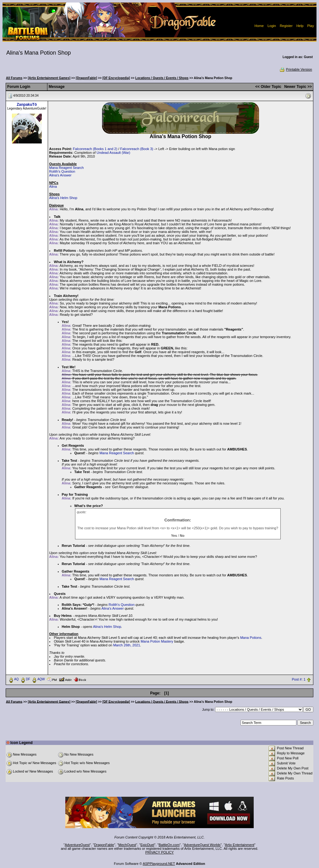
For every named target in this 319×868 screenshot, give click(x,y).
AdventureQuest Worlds (202, 845)
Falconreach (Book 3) (137, 149)
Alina (53, 186)
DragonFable (104, 845)
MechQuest (127, 845)
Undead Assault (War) (114, 153)
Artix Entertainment (240, 845)
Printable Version (296, 69)
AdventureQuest (77, 845)
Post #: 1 (299, 679)
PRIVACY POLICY (160, 852)
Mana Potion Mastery (157, 641)
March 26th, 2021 (127, 645)
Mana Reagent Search (67, 168)
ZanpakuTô (27, 105)
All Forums (14, 78)
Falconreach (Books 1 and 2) (95, 149)
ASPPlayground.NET (159, 864)
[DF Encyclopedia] (116, 78)
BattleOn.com (169, 845)
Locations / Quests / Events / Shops (162, 78)
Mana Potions (251, 638)
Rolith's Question (62, 171)
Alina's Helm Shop (63, 198)
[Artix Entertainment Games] (49, 78)
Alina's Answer (60, 175)
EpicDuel (147, 845)
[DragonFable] (86, 78)
